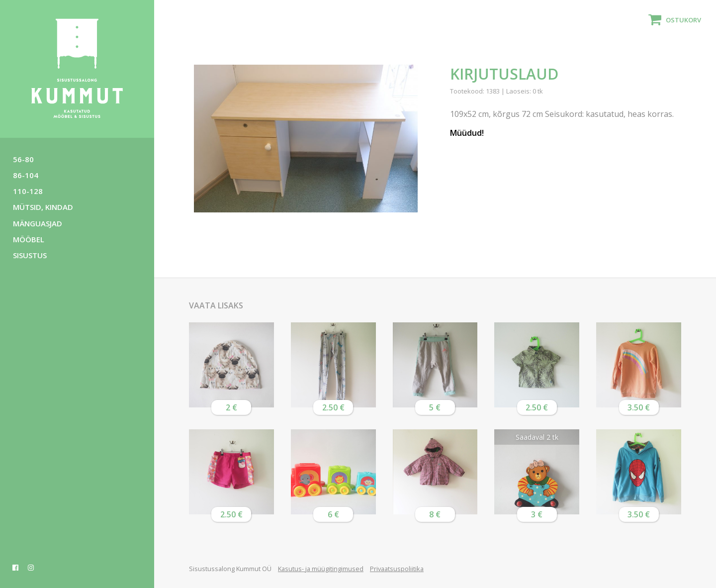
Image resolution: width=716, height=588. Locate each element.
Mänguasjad (38, 223)
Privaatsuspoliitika (397, 569)
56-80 (23, 159)
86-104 (26, 175)
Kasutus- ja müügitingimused (321, 569)
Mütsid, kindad (43, 207)
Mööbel (29, 239)
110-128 (28, 191)
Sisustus (30, 255)
